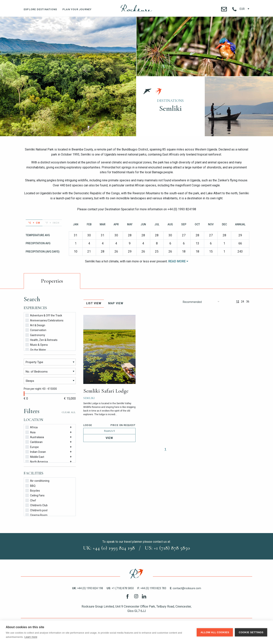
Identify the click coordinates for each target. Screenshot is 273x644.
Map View (116, 303)
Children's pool (36, 510)
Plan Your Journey (77, 9)
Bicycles (33, 490)
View (109, 438)
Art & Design (35, 325)
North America (37, 461)
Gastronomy (35, 335)
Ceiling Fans (35, 495)
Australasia (35, 437)
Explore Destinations (40, 9)
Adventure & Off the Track (44, 315)
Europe (32, 447)
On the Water (36, 349)
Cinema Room (36, 515)
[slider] (24, 394)
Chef (31, 500)
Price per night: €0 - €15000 (40, 389)
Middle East (35, 457)
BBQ (30, 486)
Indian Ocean (36, 452)
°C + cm (34, 223)
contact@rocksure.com (185, 588)
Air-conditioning (37, 480)
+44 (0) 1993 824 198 (88, 588)
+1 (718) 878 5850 (120, 588)
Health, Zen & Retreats (41, 340)
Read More (178, 261)
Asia (30, 432)
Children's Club (37, 505)
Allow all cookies (215, 632)
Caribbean (34, 442)
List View (94, 303)
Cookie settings (251, 632)
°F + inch (52, 223)
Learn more (31, 637)
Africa (32, 427)
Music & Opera (37, 344)
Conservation (36, 330)
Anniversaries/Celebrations (44, 320)
